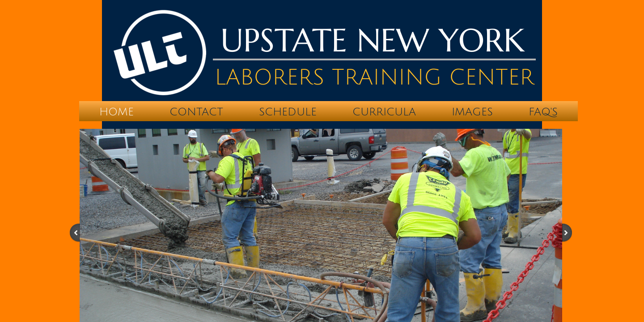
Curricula (384, 112)
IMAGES (472, 112)
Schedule (288, 112)
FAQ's (543, 112)
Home (117, 112)
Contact (196, 112)
